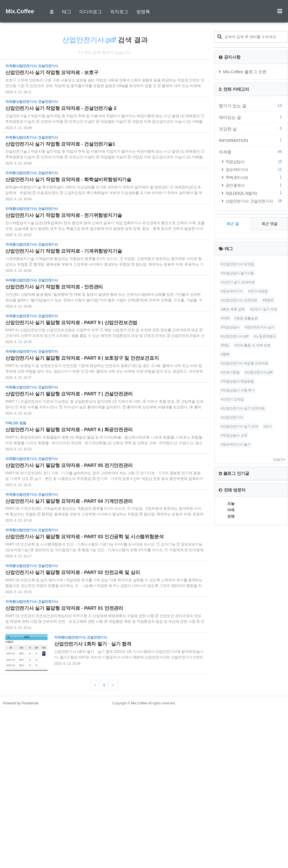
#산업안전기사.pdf (235, 556)
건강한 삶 (251, 278)
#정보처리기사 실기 (260, 547)
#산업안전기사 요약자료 (239, 520)
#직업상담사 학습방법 (237, 601)
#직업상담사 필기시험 (237, 493)
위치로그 (119, 12)
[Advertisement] (144, 70)
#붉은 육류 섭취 (233, 529)
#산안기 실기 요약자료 (238, 502)
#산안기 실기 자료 (264, 529)
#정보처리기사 (232, 511)
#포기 (268, 646)
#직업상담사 (230, 547)
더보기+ (279, 679)
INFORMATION (251, 290)
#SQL (225, 565)
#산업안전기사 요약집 (237, 484)
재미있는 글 (251, 266)
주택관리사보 (255, 327)
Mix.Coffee (20, 11)
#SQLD (268, 520)
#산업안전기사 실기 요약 (239, 646)
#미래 (225, 538)
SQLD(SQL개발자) (255, 342)
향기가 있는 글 (251, 255)
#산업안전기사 (232, 637)
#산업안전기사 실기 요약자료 (243, 628)
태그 (67, 12)
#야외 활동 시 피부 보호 (253, 565)
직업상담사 (255, 311)
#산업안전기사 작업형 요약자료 (245, 583)
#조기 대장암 (258, 511)
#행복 (225, 574)
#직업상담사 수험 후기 (238, 610)
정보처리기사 (255, 319)
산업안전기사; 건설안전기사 (255, 350)
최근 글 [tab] (233, 443)
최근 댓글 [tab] (269, 443)
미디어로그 (91, 12)
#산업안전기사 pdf (259, 592)
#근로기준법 (230, 592)
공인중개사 (255, 334)
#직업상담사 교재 (234, 655)
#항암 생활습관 (246, 538)
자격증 (251, 301)
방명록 (143, 12)
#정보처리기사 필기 (236, 664)
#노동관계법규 (265, 556)
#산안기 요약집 (232, 619)
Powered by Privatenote (21, 861)
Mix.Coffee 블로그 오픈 (245, 221)
